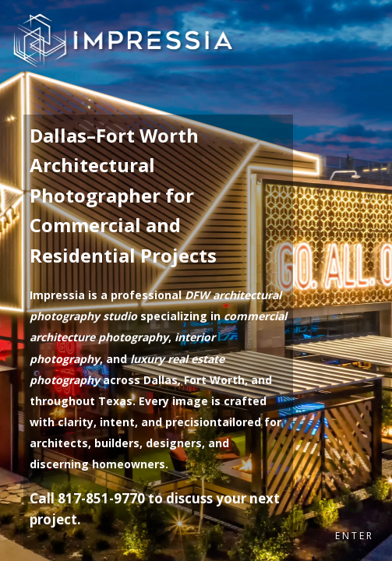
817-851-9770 (101, 498)
